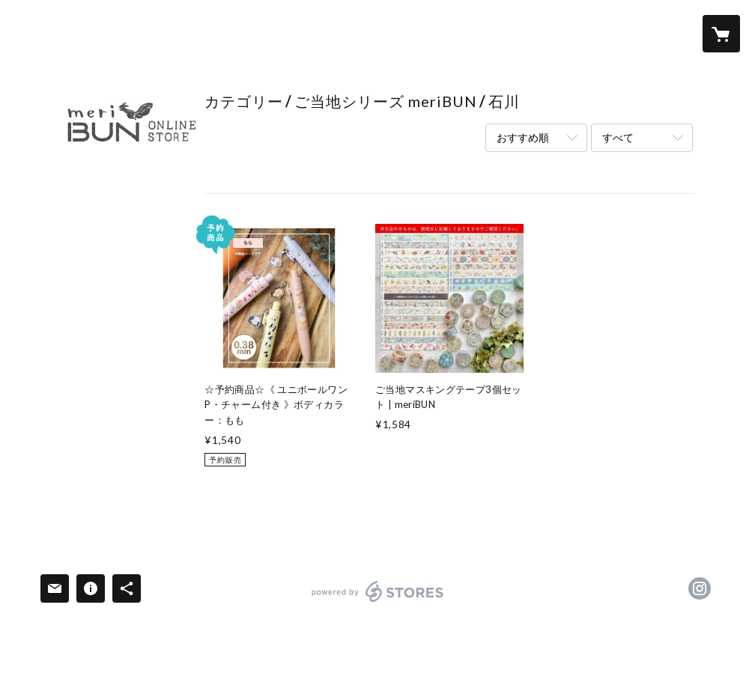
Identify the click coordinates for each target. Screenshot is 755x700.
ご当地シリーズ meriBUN (132, 389)
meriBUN (94, 319)
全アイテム (92, 212)
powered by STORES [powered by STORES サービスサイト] (378, 602)
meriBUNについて (113, 444)
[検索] (34, 34)
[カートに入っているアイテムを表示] (721, 34)
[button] (661, 34)
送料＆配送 (92, 469)
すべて (618, 137)
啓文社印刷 (98, 342)
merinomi (95, 366)
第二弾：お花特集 (114, 295)
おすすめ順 (523, 137)
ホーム (79, 187)
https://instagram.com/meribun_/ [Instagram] (700, 588)
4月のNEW (98, 272)
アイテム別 (98, 413)
